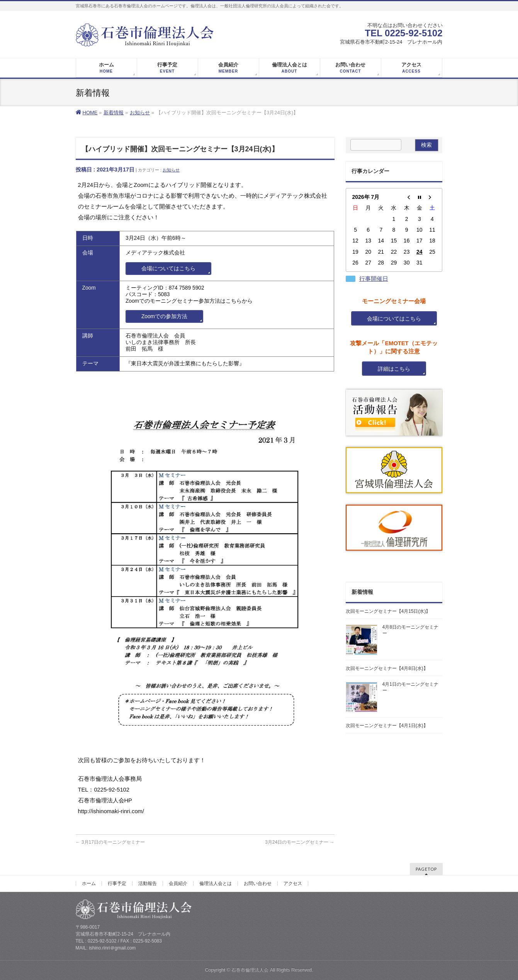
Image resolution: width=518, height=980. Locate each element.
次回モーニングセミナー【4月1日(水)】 (387, 726)
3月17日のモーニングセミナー (110, 842)
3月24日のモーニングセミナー (300, 842)
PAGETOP (426, 869)
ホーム (89, 883)
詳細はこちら (394, 369)
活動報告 (148, 883)
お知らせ (171, 170)
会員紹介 (178, 883)
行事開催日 (374, 279)
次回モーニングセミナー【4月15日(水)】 (388, 611)
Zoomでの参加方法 (164, 316)
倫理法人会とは (216, 883)
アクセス (293, 883)
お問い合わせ (258, 883)
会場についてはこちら (168, 269)
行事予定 (117, 883)
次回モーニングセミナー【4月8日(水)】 (387, 668)
